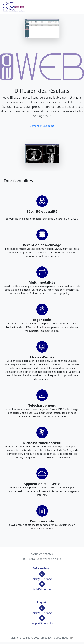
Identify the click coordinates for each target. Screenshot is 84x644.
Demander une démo (42, 126)
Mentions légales (20, 638)
